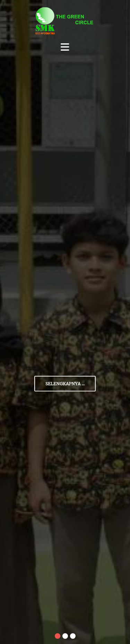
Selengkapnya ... (65, 384)
